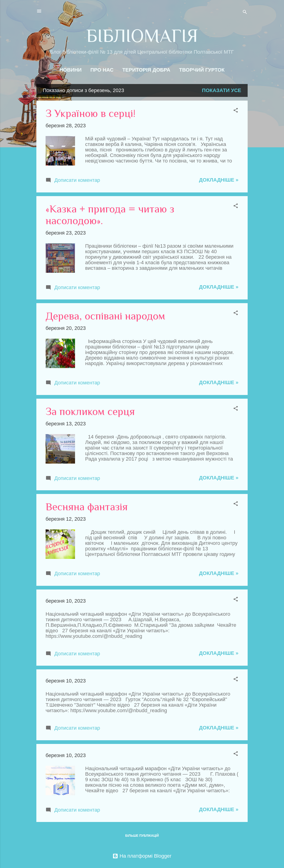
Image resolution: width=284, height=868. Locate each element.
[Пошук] (245, 13)
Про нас (102, 70)
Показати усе (222, 90)
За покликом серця (90, 411)
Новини (70, 70)
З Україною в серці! (90, 113)
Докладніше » (219, 180)
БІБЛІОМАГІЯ (142, 36)
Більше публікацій (142, 836)
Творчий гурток (202, 70)
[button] (236, 111)
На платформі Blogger (142, 856)
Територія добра (146, 70)
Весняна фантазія (87, 507)
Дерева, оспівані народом (105, 316)
